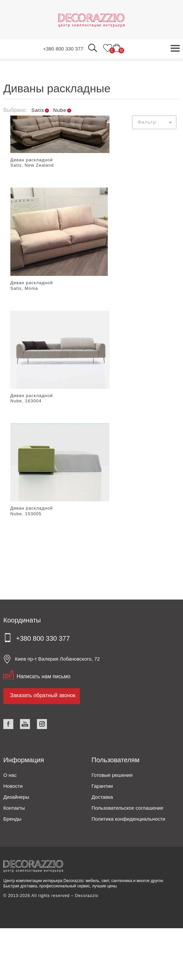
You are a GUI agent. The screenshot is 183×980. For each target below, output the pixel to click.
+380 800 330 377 (63, 49)
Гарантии (102, 786)
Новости (13, 786)
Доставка (102, 797)
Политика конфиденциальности (128, 819)
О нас (10, 775)
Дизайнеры (16, 797)
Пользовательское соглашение (127, 808)
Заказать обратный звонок (43, 695)
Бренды (12, 819)
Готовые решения (112, 775)
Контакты (14, 808)
